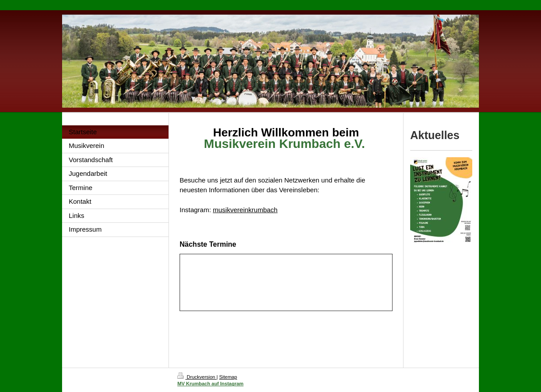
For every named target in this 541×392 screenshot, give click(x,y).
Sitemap (228, 377)
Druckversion (197, 377)
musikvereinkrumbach (245, 210)
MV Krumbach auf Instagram (210, 384)
